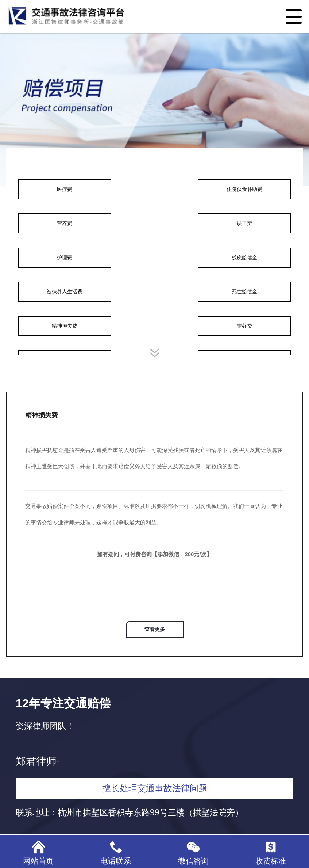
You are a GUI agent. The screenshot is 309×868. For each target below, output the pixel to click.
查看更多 (155, 629)
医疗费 (65, 189)
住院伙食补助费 (244, 189)
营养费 (65, 223)
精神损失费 (65, 326)
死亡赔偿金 (244, 291)
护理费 (65, 257)
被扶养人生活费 (65, 291)
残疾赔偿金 (244, 257)
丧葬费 (244, 326)
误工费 (244, 223)
